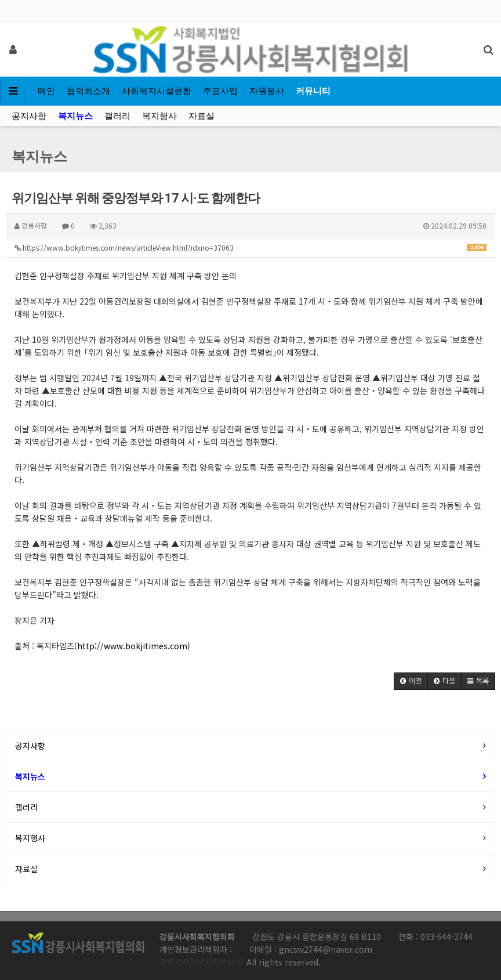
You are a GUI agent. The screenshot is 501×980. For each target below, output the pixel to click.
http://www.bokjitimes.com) (134, 646)
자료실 (202, 116)
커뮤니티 (313, 91)
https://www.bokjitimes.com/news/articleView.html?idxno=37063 (251, 247)
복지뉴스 (75, 116)
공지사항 (29, 116)
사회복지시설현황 (157, 91)
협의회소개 (88, 91)
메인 (46, 91)
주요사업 (220, 91)
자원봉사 (267, 91)
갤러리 (117, 116)
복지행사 (159, 116)
